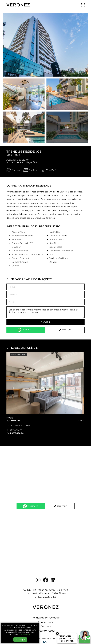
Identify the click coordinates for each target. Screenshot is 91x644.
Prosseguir (20, 640)
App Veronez (46, 622)
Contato (46, 626)
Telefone (65, 330)
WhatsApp (26, 330)
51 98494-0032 (46, 631)
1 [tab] (19, 435)
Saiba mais (26, 635)
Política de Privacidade (45, 618)
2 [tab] (23, 435)
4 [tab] (31, 435)
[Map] (45, 474)
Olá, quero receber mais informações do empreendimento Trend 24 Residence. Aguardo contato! (45, 312)
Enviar (45, 322)
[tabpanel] (45, 394)
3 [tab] (27, 435)
